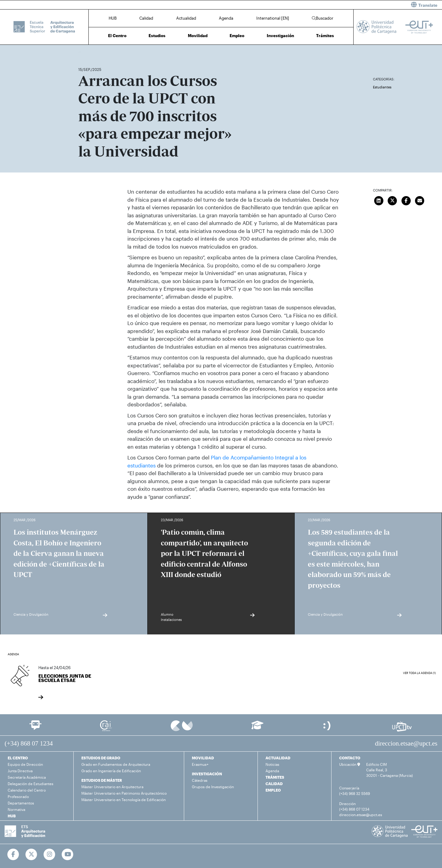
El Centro (117, 36)
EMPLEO (273, 790)
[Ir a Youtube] (68, 854)
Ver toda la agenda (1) (419, 673)
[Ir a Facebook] (13, 854)
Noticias (272, 764)
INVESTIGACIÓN (207, 774)
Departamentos (21, 803)
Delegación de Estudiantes (31, 784)
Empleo (237, 36)
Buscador (323, 18)
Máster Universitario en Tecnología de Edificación (124, 800)
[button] (334, 5)
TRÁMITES (275, 777)
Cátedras (200, 780)
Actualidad (186, 18)
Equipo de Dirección (25, 764)
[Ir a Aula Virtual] (257, 728)
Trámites (325, 36)
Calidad (146, 18)
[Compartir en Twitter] (393, 200)
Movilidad (198, 36)
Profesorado (18, 796)
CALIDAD (274, 784)
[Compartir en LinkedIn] (379, 200)
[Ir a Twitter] (31, 854)
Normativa (16, 809)
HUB (113, 18)
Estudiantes (382, 87)
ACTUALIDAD (278, 758)
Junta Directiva (20, 771)
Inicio (83, 51)
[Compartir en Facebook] (406, 200)
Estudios (157, 36)
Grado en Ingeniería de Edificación (111, 771)
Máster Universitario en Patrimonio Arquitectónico (124, 793)
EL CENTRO (18, 758)
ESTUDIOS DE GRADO (101, 758)
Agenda (226, 18)
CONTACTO (350, 758)
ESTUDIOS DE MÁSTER (102, 780)
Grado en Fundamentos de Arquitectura (116, 764)
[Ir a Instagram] (50, 854)
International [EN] (273, 18)
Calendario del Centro (27, 790)
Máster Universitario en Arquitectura (112, 787)
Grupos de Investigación (213, 787)
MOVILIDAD (203, 758)
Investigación (280, 36)
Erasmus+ (200, 764)
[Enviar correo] (420, 200)
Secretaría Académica (27, 777)
